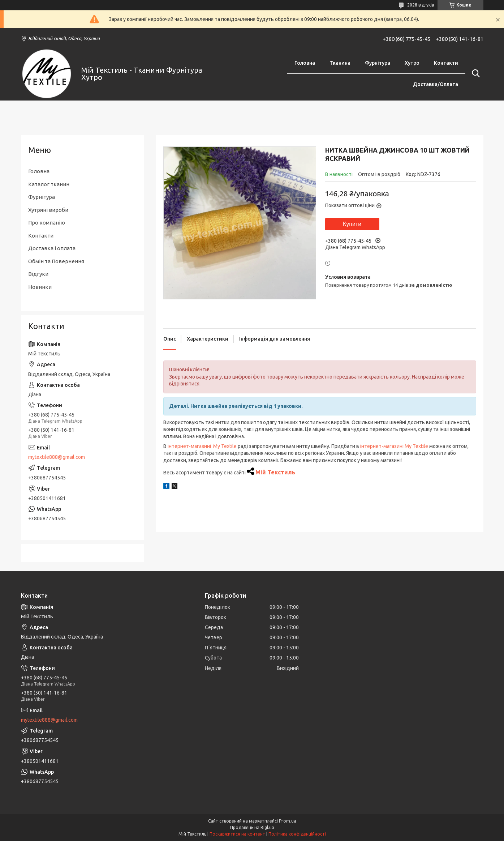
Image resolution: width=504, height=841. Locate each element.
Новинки (40, 287)
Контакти (446, 63)
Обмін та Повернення (56, 261)
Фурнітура (378, 63)
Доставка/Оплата (436, 84)
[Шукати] (474, 73)
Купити (352, 224)
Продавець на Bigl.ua (252, 827)
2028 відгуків (421, 5)
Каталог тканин (49, 184)
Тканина (340, 63)
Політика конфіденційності (297, 834)
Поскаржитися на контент (237, 834)
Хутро (412, 63)
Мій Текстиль (275, 472)
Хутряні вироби (48, 210)
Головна (305, 63)
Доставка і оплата (52, 248)
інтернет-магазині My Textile (202, 446)
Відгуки (38, 274)
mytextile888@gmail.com (57, 457)
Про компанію (47, 223)
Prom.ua (288, 821)
